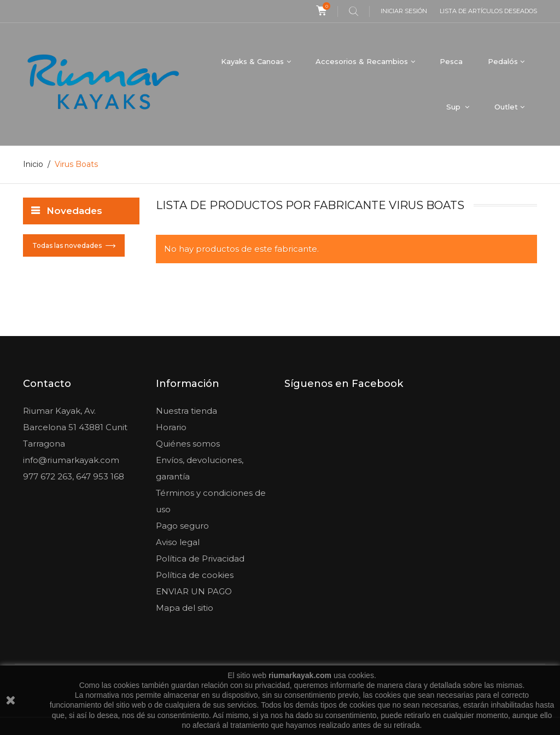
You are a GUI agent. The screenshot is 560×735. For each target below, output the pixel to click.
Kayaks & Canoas (252, 61)
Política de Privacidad (200, 559)
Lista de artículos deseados (488, 11)
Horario (171, 427)
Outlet (506, 107)
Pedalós (503, 61)
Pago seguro (182, 526)
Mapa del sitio (185, 608)
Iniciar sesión (404, 11)
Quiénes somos (188, 444)
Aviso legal (178, 542)
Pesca (451, 61)
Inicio (33, 164)
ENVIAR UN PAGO (194, 591)
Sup (454, 107)
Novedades (74, 211)
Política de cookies (195, 575)
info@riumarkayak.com (71, 460)
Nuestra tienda (186, 411)
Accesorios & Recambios (362, 61)
